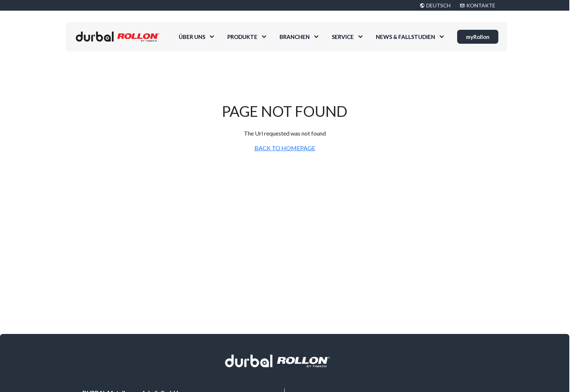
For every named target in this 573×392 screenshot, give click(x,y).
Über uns (192, 37)
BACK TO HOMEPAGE (285, 148)
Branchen (295, 37)
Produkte (242, 37)
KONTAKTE (481, 5)
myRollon (478, 37)
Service (343, 37)
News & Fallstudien (405, 37)
